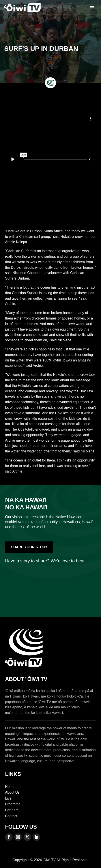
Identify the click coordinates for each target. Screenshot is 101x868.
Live (8, 798)
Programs (13, 804)
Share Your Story (29, 547)
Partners (12, 810)
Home (10, 787)
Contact (11, 816)
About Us (12, 792)
